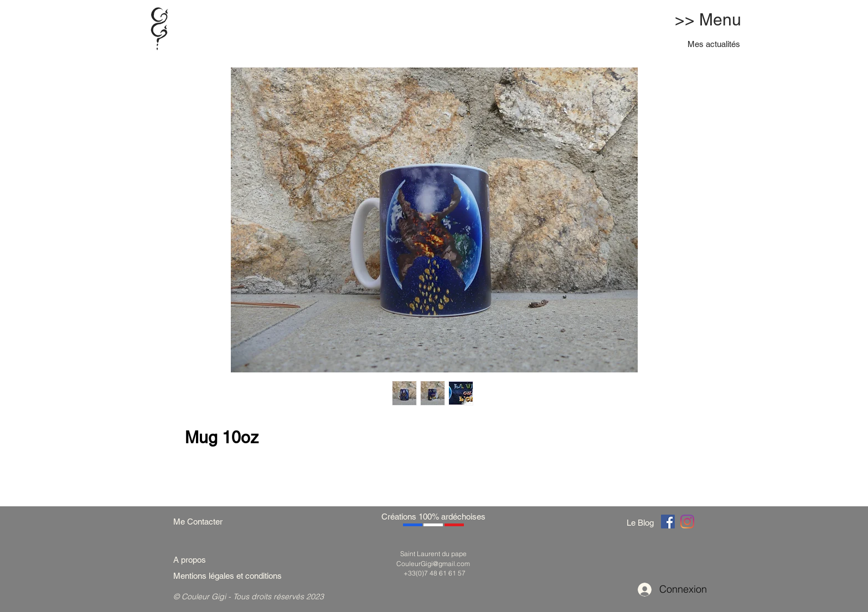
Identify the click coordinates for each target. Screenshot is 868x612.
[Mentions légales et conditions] (241, 576)
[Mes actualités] (714, 44)
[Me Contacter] (203, 522)
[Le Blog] (642, 523)
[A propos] (194, 560)
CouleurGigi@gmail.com (433, 564)
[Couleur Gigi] (668, 522)
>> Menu (708, 20)
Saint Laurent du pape (433, 554)
